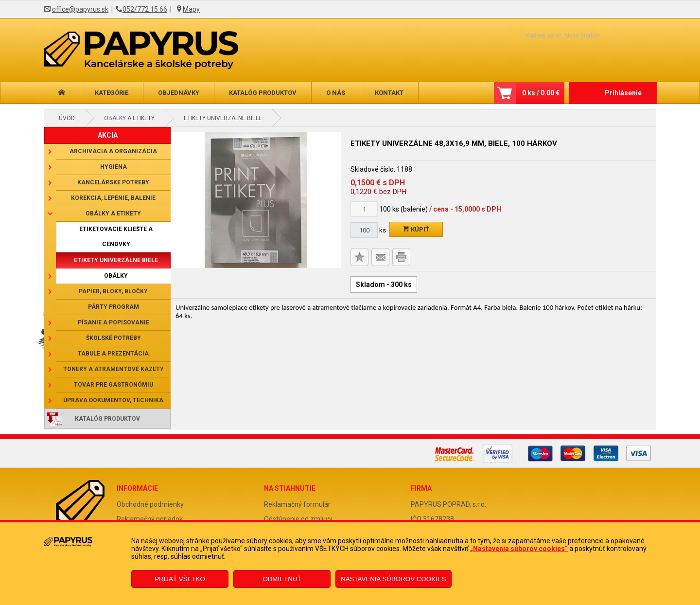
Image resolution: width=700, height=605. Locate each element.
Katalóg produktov (263, 93)
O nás (336, 93)
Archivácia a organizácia (113, 151)
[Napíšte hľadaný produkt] (548, 35)
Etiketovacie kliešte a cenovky (116, 237)
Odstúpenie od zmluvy (298, 519)
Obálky (116, 276)
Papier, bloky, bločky (113, 291)
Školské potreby (114, 338)
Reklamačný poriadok (150, 519)
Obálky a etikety (129, 118)
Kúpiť (416, 229)
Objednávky (179, 93)
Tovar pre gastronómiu (114, 385)
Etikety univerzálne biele (223, 118)
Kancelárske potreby (113, 182)
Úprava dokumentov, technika (113, 400)
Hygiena (114, 167)
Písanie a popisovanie (114, 322)
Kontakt (389, 93)
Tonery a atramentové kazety (114, 369)
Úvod (67, 118)
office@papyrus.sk (80, 9)
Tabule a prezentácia (113, 354)
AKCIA (108, 135)
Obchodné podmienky (150, 504)
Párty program (114, 307)
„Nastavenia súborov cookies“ (519, 549)
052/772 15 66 (145, 9)
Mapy (191, 9)
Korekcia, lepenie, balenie (113, 198)
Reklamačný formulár (297, 504)
